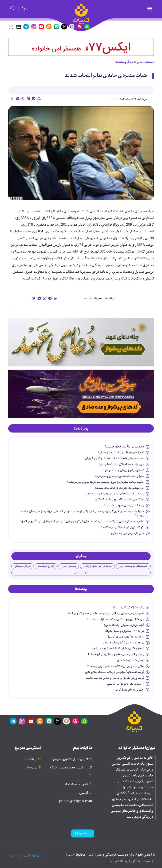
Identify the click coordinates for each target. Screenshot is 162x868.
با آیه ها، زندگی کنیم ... (131, 607)
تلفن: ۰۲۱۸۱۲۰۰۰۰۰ (76, 784)
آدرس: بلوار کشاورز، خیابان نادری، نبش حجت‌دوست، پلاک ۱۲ (71, 768)
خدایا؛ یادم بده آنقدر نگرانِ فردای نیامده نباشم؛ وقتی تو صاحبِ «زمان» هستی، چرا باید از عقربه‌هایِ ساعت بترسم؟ (83, 513)
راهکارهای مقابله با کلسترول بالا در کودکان (120, 499)
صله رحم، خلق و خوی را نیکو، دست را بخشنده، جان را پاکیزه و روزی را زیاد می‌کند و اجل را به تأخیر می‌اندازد (82, 521)
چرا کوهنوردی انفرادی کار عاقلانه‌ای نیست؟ (119, 488)
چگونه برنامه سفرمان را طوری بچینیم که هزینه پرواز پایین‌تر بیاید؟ (106, 482)
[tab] (81, 429)
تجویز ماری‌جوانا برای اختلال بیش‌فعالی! (121, 453)
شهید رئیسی (81, 573)
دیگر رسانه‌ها (124, 62)
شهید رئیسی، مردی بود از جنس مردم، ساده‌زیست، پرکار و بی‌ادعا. (106, 613)
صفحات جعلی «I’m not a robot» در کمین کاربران (115, 458)
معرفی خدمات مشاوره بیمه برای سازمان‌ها (119, 476)
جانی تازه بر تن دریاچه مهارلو (128, 533)
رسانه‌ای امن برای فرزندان (97, 566)
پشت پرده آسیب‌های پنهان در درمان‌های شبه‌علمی (115, 494)
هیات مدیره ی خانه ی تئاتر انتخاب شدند (106, 76)
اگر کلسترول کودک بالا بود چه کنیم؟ (123, 527)
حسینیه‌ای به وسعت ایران (133, 566)
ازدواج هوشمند (46, 566)
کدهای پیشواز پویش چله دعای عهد (124, 470)
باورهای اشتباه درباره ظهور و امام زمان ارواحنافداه (116, 654)
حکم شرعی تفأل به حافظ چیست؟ (124, 447)
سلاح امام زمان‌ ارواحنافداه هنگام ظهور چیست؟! (116, 666)
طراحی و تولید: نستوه (25, 855)
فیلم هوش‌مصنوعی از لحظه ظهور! (124, 625)
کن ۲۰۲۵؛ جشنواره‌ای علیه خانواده (124, 631)
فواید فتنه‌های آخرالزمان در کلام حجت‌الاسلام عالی (115, 672)
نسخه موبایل (83, 833)
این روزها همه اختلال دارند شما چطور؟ (121, 464)
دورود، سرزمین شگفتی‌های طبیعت (123, 643)
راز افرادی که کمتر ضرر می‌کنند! (126, 637)
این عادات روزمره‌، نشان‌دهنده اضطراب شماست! (116, 619)
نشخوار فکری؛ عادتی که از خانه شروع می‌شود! (118, 648)
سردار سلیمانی (22, 566)
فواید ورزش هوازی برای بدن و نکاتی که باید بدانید (115, 678)
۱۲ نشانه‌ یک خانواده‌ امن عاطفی (126, 684)
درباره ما (32, 768)
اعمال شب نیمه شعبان (130, 660)
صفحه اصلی (145, 62)
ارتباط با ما (30, 759)
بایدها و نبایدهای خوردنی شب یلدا (124, 505)
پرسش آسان (69, 566)
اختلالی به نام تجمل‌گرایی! (129, 690)
